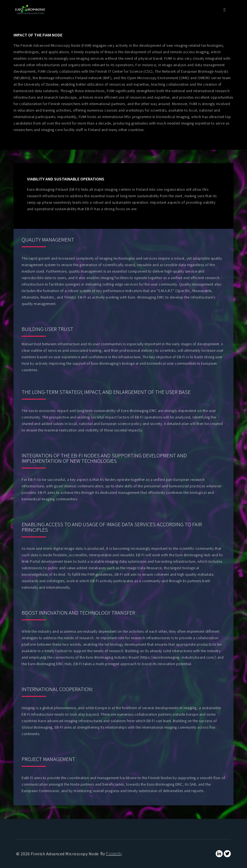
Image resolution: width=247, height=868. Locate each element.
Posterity (114, 853)
